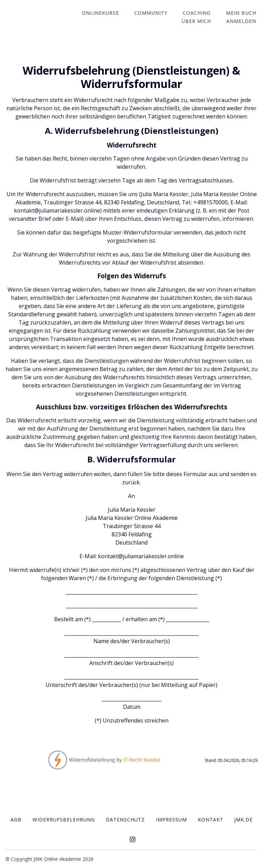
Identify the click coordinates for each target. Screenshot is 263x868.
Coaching (201, 13)
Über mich (201, 21)
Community (158, 13)
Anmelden (243, 21)
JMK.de (243, 819)
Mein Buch (242, 13)
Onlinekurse (111, 13)
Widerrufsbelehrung (64, 819)
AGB (16, 819)
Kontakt (211, 819)
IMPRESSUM (171, 819)
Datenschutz (125, 819)
